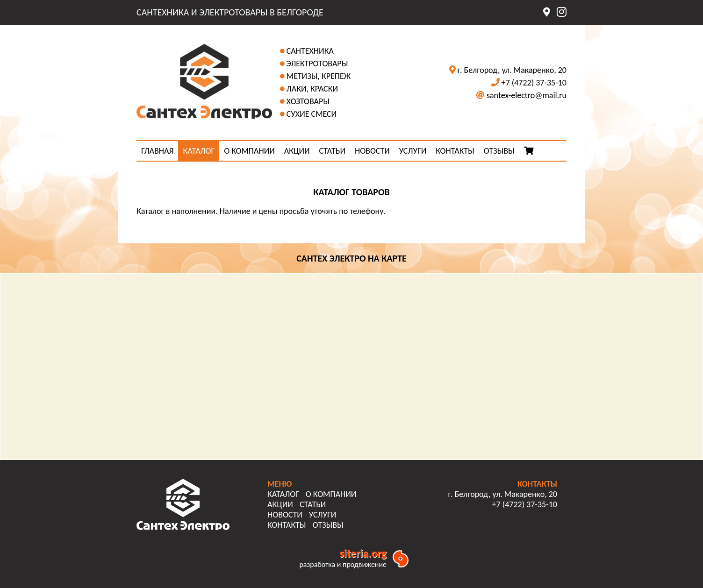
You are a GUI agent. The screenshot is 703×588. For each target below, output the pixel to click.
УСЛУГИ (413, 151)
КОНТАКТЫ (455, 151)
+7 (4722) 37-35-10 (534, 83)
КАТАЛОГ (199, 151)
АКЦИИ (297, 151)
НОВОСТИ (372, 151)
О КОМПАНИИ (249, 151)
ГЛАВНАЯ (157, 151)
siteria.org (363, 553)
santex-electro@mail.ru (527, 95)
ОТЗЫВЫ (499, 151)
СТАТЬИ (332, 151)
